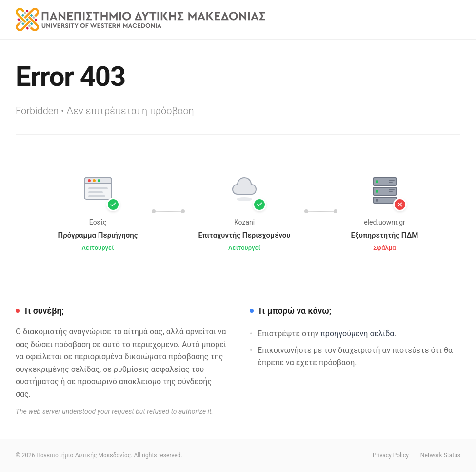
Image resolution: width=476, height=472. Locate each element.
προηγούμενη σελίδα (357, 334)
